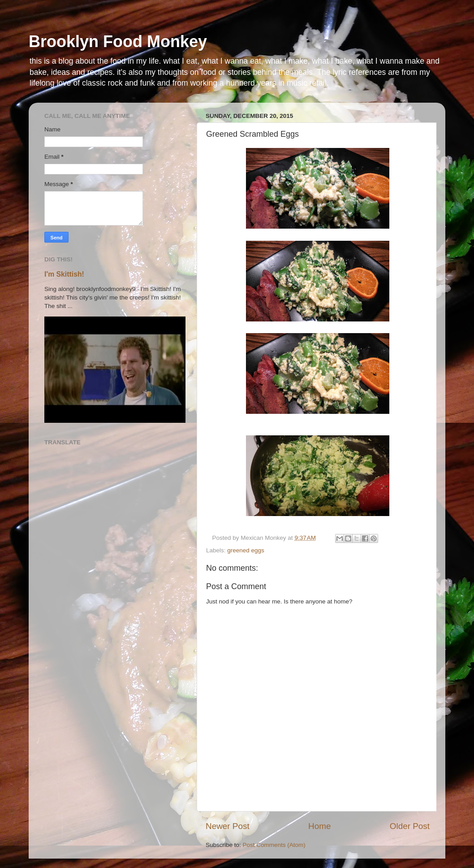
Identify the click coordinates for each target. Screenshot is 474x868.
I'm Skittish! (64, 274)
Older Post (410, 826)
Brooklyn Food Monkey (118, 41)
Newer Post (228, 826)
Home (319, 826)
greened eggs (246, 550)
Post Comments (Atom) (274, 845)
